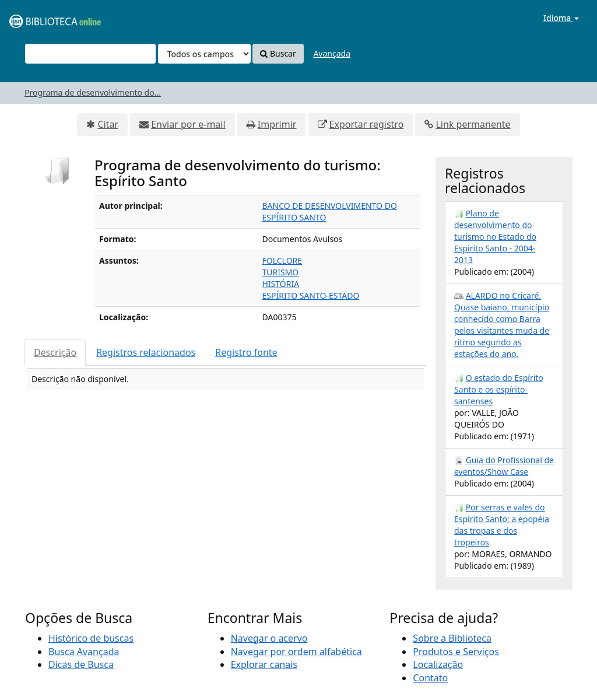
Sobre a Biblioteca (452, 638)
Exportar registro (367, 124)
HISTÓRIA (281, 284)
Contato (430, 678)
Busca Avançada (84, 652)
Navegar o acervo (269, 638)
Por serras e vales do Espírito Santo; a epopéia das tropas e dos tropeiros (502, 525)
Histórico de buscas (91, 638)
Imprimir (277, 124)
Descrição (55, 352)
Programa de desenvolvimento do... (93, 92)
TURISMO (281, 272)
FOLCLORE (282, 260)
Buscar (278, 53)
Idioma (561, 18)
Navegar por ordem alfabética (296, 652)
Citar (108, 124)
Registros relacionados (146, 352)
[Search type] (204, 54)
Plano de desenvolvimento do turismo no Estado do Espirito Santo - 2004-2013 (495, 237)
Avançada (332, 53)
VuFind (37, 18)
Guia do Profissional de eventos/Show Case (504, 466)
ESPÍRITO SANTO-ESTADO (311, 295)
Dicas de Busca (81, 664)
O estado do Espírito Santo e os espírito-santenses (499, 389)
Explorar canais (264, 664)
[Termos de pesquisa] (90, 54)
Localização (438, 664)
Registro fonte (246, 352)
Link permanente (473, 124)
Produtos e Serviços (456, 652)
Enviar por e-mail (188, 124)
